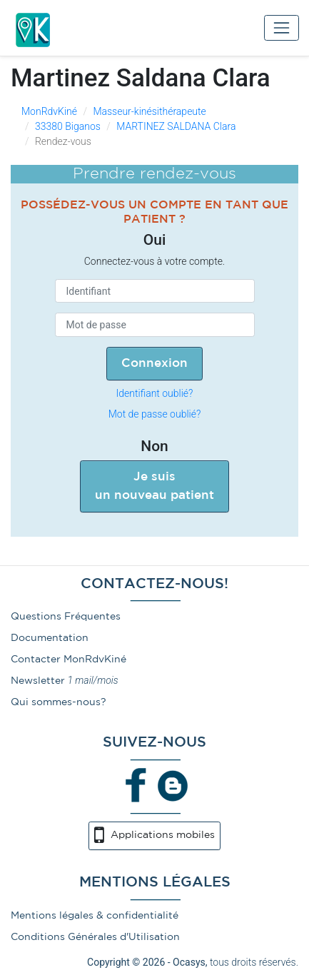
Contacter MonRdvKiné (69, 660)
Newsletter (38, 681)
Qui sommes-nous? (59, 702)
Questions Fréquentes (66, 617)
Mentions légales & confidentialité (95, 916)
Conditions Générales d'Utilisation (95, 937)
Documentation (50, 638)
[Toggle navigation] (282, 27)
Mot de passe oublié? (155, 414)
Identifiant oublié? (155, 393)
